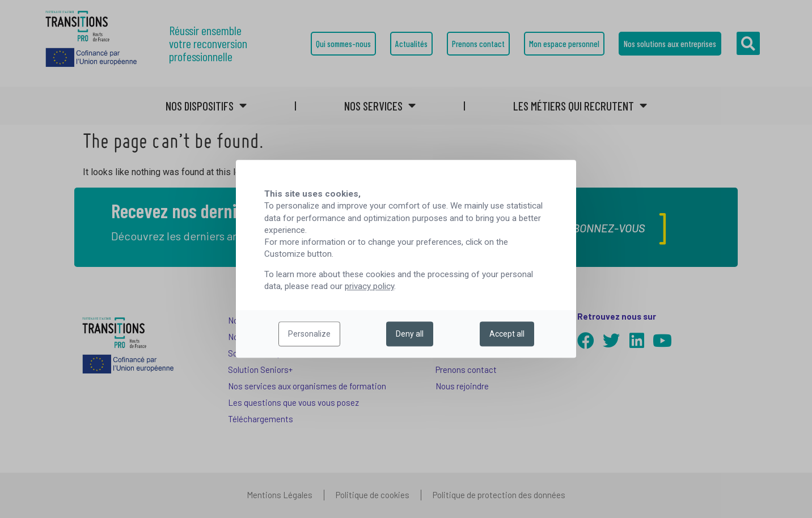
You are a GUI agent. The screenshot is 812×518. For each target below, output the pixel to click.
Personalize (309, 334)
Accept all (507, 334)
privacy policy (369, 287)
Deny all (410, 334)
